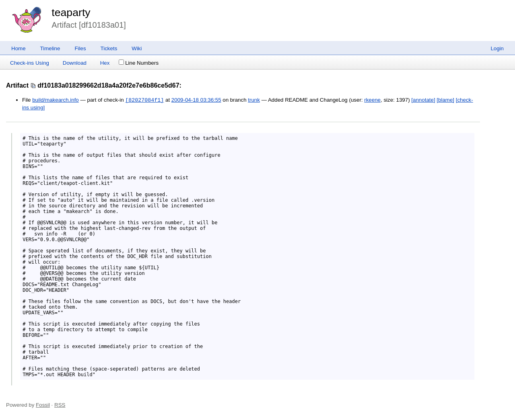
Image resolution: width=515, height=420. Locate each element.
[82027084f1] (144, 100)
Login (497, 48)
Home (19, 48)
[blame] (445, 100)
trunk (254, 100)
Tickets (109, 48)
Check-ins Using (30, 63)
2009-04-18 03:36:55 (196, 100)
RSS (60, 405)
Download (75, 63)
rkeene (372, 100)
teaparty (71, 12)
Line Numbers (139, 63)
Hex (105, 63)
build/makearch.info (56, 100)
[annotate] (423, 100)
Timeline (50, 48)
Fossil (43, 405)
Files (80, 48)
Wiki (137, 48)
